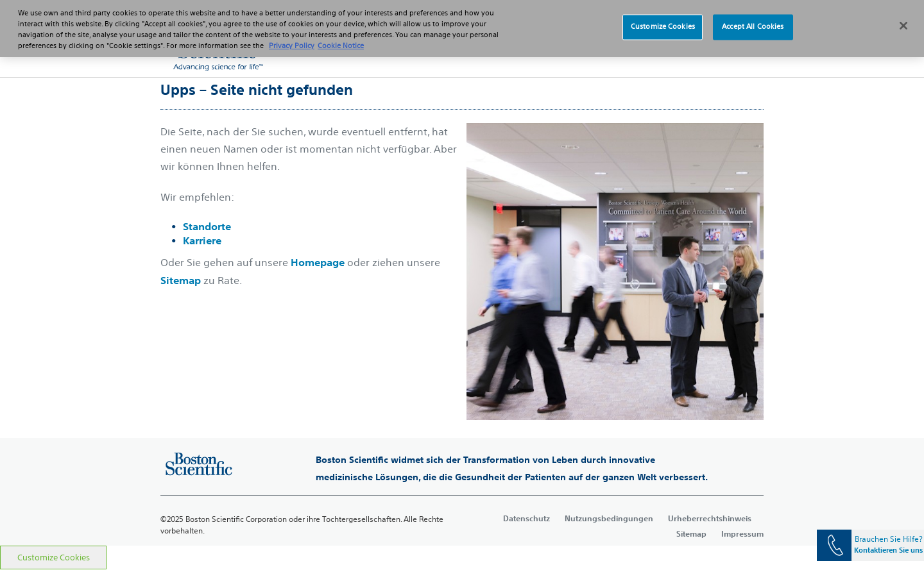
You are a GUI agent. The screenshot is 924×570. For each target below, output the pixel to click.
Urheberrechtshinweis (710, 518)
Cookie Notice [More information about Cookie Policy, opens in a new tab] (341, 38)
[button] (738, 51)
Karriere (202, 240)
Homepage (318, 262)
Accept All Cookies (753, 19)
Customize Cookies (54, 557)
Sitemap (181, 280)
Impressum (742, 533)
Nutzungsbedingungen (609, 518)
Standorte (207, 226)
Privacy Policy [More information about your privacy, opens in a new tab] (292, 38)
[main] (462, 311)
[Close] (903, 18)
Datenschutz (526, 518)
